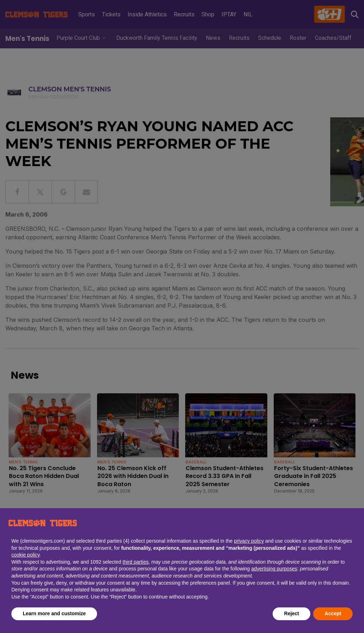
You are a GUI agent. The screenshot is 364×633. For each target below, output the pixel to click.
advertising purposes (274, 569)
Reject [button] (291, 613)
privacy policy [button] (249, 541)
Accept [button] (333, 613)
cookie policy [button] (25, 555)
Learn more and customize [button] (54, 613)
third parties (136, 562)
